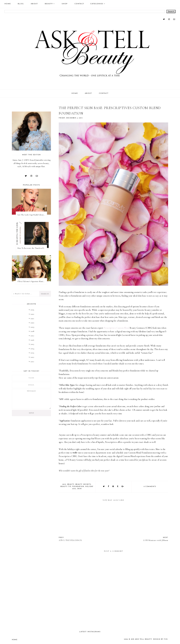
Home (8, 4)
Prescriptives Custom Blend (116, 328)
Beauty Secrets (83, 484)
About (34, 4)
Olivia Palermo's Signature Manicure (32, 281)
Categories (97, 4)
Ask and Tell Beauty (142, 639)
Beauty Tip (66, 487)
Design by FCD (161, 639)
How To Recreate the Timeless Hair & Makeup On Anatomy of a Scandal (32, 248)
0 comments (150, 487)
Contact (79, 4)
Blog (21, 4)
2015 (64, 484)
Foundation (78, 487)
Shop (65, 4)
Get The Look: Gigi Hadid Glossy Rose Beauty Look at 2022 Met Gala (32, 215)
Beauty (49, 4)
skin (79, 489)
